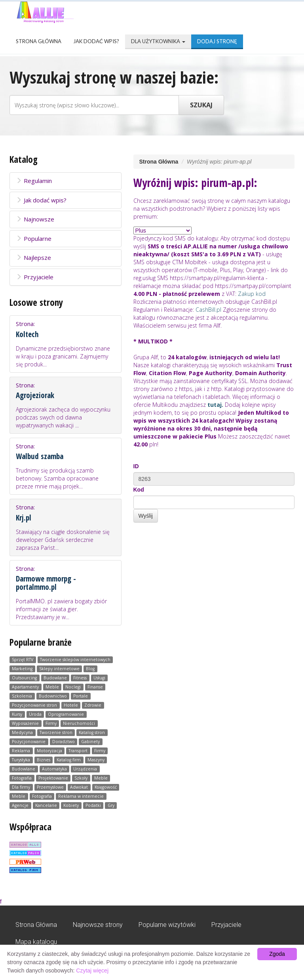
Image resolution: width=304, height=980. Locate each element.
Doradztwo (64, 742)
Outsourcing (24, 678)
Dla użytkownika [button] (158, 41)
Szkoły (81, 778)
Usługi (99, 678)
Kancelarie (46, 805)
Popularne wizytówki (167, 925)
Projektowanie (53, 778)
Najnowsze (35, 219)
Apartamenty (25, 687)
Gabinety (90, 742)
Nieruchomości (79, 723)
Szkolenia (22, 696)
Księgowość (106, 787)
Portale (81, 696)
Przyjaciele (35, 277)
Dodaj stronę (217, 41)
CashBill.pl (208, 310)
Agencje (20, 805)
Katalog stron (92, 732)
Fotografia (22, 778)
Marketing (22, 669)
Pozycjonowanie (29, 742)
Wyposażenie (25, 723)
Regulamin (34, 181)
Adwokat (79, 787)
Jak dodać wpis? (96, 41)
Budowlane (55, 678)
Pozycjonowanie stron (34, 705)
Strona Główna (39, 41)
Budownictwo (53, 696)
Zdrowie (93, 705)
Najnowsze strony (98, 925)
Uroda (35, 714)
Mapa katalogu (36, 942)
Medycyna (22, 732)
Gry (111, 805)
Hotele (71, 705)
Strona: (66, 344)
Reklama (21, 751)
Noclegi (73, 687)
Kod (139, 490)
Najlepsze (33, 257)
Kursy (17, 714)
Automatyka (54, 769)
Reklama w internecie (81, 796)
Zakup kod (252, 294)
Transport (78, 751)
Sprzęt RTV (23, 660)
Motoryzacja (49, 751)
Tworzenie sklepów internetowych (75, 660)
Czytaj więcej (92, 970)
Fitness (80, 678)
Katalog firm (69, 760)
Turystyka (21, 760)
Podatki (93, 805)
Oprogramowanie (66, 714)
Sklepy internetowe (59, 669)
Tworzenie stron (56, 732)
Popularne (34, 238)
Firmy (51, 723)
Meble (52, 687)
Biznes (44, 760)
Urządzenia (85, 769)
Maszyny (96, 760)
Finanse (95, 687)
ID (136, 466)
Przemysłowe (50, 787)
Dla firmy (21, 787)
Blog (90, 669)
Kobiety (71, 805)
